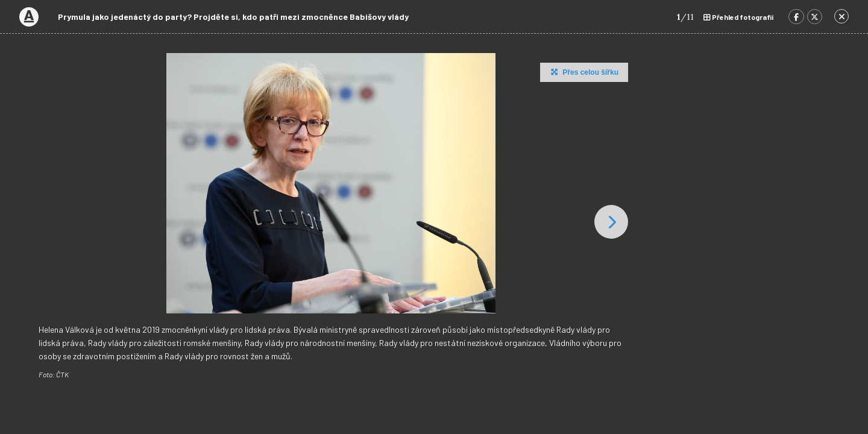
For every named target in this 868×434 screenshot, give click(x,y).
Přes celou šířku (583, 72)
